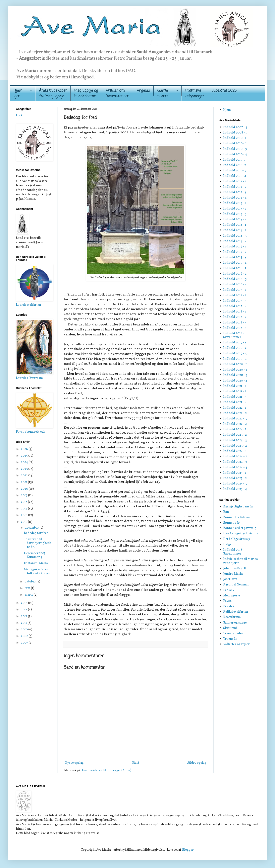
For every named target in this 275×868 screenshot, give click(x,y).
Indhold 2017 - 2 (235, 296)
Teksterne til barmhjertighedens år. (38, 543)
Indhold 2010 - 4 (235, 154)
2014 (25, 603)
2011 (24, 623)
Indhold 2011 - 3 (235, 171)
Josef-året (230, 579)
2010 (25, 630)
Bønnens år (231, 523)
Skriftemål (231, 628)
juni (28, 588)
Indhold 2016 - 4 (235, 285)
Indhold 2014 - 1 (235, 225)
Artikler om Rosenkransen (117, 93)
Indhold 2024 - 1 (235, 451)
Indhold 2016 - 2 (235, 274)
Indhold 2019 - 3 (235, 354)
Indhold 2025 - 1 (235, 473)
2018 (24, 502)
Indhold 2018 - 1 (235, 312)
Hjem (227, 110)
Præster (229, 606)
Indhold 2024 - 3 (235, 462)
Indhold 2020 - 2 (235, 370)
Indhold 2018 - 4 (235, 328)
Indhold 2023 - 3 (235, 440)
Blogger (188, 850)
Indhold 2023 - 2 (235, 435)
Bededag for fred (36, 533)
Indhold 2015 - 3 (235, 257)
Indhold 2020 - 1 (235, 364)
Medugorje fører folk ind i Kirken (37, 571)
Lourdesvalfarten (28, 305)
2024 (25, 462)
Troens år (230, 639)
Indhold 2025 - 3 (235, 484)
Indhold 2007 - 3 (235, 127)
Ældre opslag (197, 763)
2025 (25, 456)
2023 (25, 469)
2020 (25, 489)
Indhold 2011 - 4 (235, 176)
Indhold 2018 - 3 (235, 323)
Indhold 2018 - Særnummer (234, 335)
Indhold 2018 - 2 (235, 317)
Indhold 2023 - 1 (235, 429)
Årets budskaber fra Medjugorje (53, 93)
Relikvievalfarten (236, 612)
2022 (25, 476)
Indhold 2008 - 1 (235, 133)
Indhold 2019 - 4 (235, 359)
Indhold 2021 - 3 (235, 397)
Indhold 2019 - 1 (235, 343)
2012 (24, 616)
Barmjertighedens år (238, 507)
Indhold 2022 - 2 (235, 413)
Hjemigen (18, 93)
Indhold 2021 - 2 (235, 391)
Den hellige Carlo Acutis (241, 534)
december (32, 528)
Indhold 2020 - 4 (235, 381)
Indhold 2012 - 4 (235, 198)
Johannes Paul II (235, 568)
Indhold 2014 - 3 (235, 236)
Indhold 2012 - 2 (235, 187)
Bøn (226, 512)
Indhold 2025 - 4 (235, 489)
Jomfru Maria (233, 574)
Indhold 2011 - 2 (235, 165)
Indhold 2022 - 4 (235, 424)
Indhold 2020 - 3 (235, 375)
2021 (24, 482)
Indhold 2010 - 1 (235, 138)
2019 (25, 495)
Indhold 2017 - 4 (235, 306)
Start (136, 763)
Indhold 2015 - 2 (235, 252)
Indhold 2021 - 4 (235, 402)
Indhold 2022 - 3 (235, 419)
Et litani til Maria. (36, 563)
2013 (24, 610)
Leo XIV (229, 590)
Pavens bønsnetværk (30, 432)
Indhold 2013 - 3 (235, 214)
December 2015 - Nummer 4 (36, 555)
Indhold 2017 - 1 (235, 290)
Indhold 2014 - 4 (235, 241)
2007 (25, 643)
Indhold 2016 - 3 (235, 279)
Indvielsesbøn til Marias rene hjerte (240, 561)
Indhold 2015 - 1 (235, 247)
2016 (25, 515)
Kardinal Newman (236, 585)
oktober (31, 582)
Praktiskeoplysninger (195, 93)
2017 (24, 509)
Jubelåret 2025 (224, 91)
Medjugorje (232, 596)
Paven (227, 601)
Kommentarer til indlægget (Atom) (107, 770)
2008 (25, 636)
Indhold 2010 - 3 (235, 149)
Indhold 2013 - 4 (235, 219)
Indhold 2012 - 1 (235, 182)
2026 (25, 449)
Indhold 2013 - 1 (235, 203)
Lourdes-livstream (29, 378)
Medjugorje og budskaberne (86, 93)
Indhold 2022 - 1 (235, 408)
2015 (24, 522)
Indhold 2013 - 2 (235, 209)
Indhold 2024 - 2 (235, 457)
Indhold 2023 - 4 (235, 446)
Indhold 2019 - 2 (235, 348)
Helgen (228, 545)
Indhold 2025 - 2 (235, 478)
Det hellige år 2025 (237, 539)
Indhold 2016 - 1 (235, 268)
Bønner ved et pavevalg (240, 528)
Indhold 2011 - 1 (234, 160)
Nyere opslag (74, 763)
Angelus (143, 91)
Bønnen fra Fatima (236, 517)
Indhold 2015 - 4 (235, 263)
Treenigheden (233, 634)
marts (29, 595)
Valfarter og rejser (236, 644)
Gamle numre (163, 93)
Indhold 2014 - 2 (235, 230)
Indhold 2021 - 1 (235, 386)
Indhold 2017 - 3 (235, 301)
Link (19, 116)
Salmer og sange (235, 623)
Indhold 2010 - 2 (235, 143)
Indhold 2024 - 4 (235, 468)
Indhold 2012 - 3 (235, 192)
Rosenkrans (232, 617)
